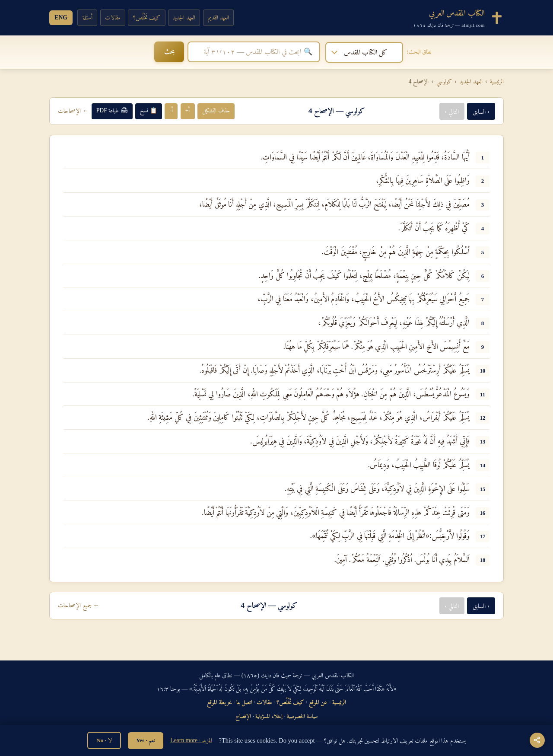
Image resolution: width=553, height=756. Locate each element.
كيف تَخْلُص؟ (149, 17)
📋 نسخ (148, 110)
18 (483, 559)
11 (483, 394)
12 (483, 417)
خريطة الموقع (219, 701)
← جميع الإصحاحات (79, 605)
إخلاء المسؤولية (269, 715)
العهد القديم (223, 17)
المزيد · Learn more (191, 740)
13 (483, 441)
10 (483, 370)
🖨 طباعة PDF (112, 110)
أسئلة (88, 17)
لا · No (104, 740)
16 (483, 512)
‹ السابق (481, 110)
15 (483, 488)
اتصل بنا (244, 701)
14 (483, 464)
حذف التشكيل (216, 110)
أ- (171, 110)
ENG (61, 17)
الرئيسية (497, 80)
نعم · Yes (146, 740)
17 (483, 536)
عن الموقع (318, 701)
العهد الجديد (188, 17)
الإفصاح (243, 715)
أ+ (188, 110)
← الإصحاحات (73, 110)
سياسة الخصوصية (302, 715)
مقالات (114, 17)
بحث (137, 51)
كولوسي (444, 80)
